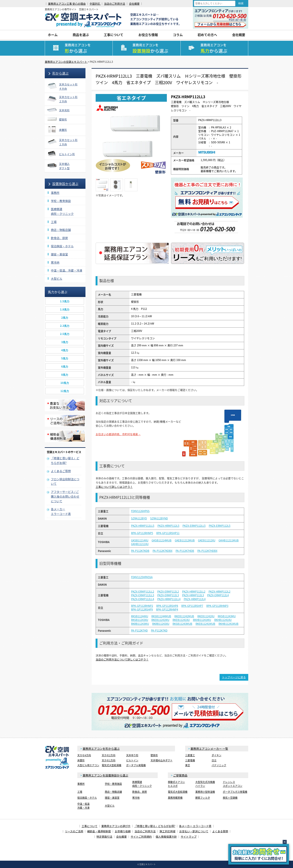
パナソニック (219, 765)
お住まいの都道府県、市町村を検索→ (118, 434)
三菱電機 (190, 760)
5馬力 (65, 358)
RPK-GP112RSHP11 (168, 533)
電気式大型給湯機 (112, 765)
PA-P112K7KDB (140, 551)
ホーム (53, 35)
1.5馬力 (65, 301)
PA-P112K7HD (139, 631)
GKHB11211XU (140, 544)
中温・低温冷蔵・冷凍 (83, 806)
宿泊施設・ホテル (62, 246)
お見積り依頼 (123, 831)
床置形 (81, 760)
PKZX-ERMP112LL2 (143, 592)
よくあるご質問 (61, 471)
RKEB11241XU (181, 620)
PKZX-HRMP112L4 (195, 599)
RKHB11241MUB (228, 624)
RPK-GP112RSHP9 (142, 610)
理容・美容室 (59, 254)
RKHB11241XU (223, 620)
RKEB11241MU (160, 620)
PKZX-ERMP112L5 (220, 526)
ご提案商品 (180, 775)
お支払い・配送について (194, 831)
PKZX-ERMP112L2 (168, 592)
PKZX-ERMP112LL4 (143, 599)
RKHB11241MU (202, 620)
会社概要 (134, 4)
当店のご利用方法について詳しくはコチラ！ (122, 659)
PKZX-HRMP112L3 (193, 595)
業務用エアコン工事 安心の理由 (67, 4)
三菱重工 (190, 755)
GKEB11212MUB (185, 540)
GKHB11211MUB (229, 540)
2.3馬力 (65, 326)
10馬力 (65, 383)
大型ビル (57, 278)
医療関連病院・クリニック (142, 784)
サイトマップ (189, 837)
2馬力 (65, 317)
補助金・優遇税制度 (99, 831)
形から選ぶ (60, 73)
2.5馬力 (65, 334)
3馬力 (65, 342)
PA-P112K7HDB (185, 551)
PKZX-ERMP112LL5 (194, 526)
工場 (54, 222)
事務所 (55, 193)
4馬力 (65, 350)
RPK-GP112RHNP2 (142, 606)
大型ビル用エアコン (88, 765)
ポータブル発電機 (136, 765)
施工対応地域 (167, 831)
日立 (214, 760)
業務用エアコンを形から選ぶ (101, 749)
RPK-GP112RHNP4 (167, 610)
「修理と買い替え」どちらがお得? (155, 826)
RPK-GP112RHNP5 (142, 533)
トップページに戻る (234, 677)
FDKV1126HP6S (140, 511)
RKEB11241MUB (205, 624)
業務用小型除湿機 (205, 792)
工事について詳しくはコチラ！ (114, 487)
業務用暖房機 (175, 798)
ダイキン (216, 755)
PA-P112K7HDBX (207, 551)
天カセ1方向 (109, 760)
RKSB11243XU (140, 620)
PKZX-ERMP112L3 (168, 595)
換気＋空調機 (230, 798)
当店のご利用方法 (115, 4)
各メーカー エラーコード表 (195, 826)
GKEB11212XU (207, 540)
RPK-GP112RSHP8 (167, 606)
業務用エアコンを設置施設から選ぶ (105, 775)
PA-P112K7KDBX (162, 551)
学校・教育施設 (61, 201)
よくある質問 (220, 831)
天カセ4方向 (84, 755)
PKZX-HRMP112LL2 (194, 592)
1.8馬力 (65, 309)
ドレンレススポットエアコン (233, 784)
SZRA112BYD (139, 518)
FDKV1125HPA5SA (142, 577)
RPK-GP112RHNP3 (217, 606)
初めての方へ (207, 35)
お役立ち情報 (148, 35)
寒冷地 (55, 262)
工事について (114, 35)
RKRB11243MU (140, 624)
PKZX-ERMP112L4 (218, 595)
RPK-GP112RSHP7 (192, 606)
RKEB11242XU (206, 616)
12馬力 (65, 391)
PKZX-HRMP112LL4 (169, 599)
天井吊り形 (132, 755)
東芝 (188, 765)
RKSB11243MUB (182, 624)
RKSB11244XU (140, 616)
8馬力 (65, 375)
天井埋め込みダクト (162, 760)
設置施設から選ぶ (65, 184)
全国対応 (95, 4)
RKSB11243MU (227, 616)
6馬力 (65, 366)
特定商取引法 (104, 837)
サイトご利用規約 (141, 837)
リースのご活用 (74, 831)
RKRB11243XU (161, 624)
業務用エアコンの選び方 (116, 826)
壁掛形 (154, 755)
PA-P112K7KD (159, 631)
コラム (178, 35)
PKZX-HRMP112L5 (168, 526)
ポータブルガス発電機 (235, 792)
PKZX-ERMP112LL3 (143, 595)
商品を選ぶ (81, 35)
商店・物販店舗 (61, 230)
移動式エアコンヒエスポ (176, 784)
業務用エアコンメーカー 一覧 (209, 749)
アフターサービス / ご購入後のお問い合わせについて (65, 496)
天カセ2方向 (109, 755)
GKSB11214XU (140, 540)
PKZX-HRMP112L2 (219, 592)
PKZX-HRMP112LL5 (143, 526)
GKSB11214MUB (162, 540)
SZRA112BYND (159, 518)
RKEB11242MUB (184, 616)
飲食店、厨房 (59, 238)
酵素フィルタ (203, 798)
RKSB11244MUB (161, 616)
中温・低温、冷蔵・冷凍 (67, 270)
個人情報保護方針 (166, 837)
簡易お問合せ (259, 854)
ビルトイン (132, 760)
